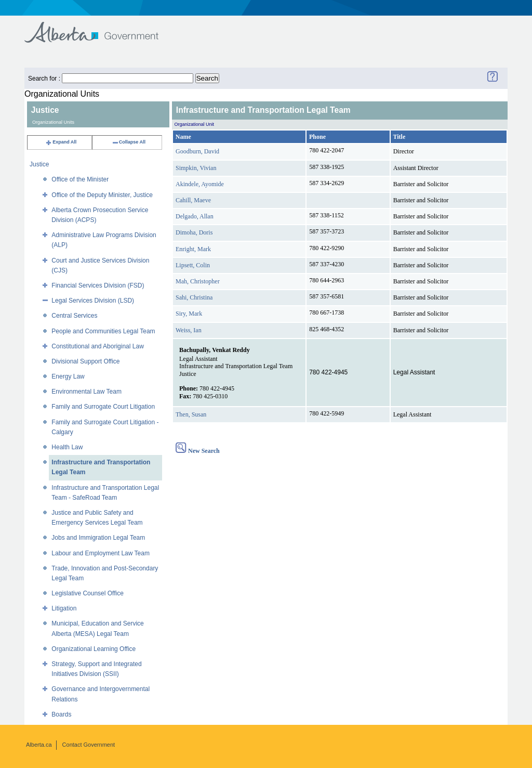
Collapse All (129, 142)
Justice (39, 164)
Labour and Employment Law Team (101, 553)
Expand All (61, 142)
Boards (61, 714)
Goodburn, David (197, 151)
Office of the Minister (80, 179)
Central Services (74, 316)
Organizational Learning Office (94, 649)
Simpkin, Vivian (196, 168)
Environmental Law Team (87, 392)
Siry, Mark (189, 314)
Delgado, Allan (195, 216)
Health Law (67, 447)
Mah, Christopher (198, 281)
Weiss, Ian (189, 330)
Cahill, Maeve (193, 200)
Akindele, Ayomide (200, 184)
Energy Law (68, 376)
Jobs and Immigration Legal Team (98, 538)
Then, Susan (191, 414)
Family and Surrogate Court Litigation (103, 407)
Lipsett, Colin (193, 265)
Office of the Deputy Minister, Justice (102, 195)
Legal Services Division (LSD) (93, 301)
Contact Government (89, 745)
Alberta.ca (39, 745)
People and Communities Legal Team (103, 331)
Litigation (64, 608)
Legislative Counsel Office (88, 593)
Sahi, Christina (194, 297)
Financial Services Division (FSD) (98, 285)
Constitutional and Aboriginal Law (97, 346)
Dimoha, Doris (194, 232)
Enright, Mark (193, 249)
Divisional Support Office (85, 361)
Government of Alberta (100, 27)
